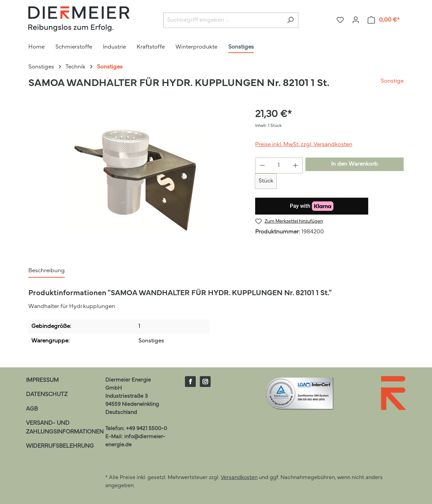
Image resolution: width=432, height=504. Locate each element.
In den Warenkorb (355, 164)
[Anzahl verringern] (262, 165)
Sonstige (392, 81)
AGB (32, 409)
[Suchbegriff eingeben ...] (223, 20)
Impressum (42, 380)
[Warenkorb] (384, 20)
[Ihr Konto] (356, 20)
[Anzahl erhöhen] (296, 165)
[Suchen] (290, 20)
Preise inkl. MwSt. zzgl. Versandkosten (304, 145)
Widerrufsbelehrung (60, 446)
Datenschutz (47, 395)
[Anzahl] (279, 165)
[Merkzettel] (340, 20)
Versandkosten (239, 478)
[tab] (47, 271)
